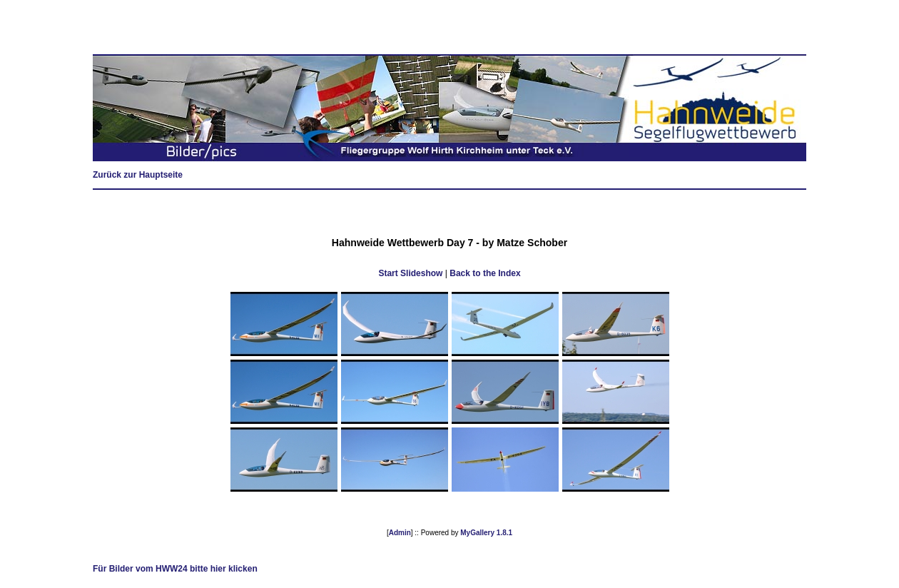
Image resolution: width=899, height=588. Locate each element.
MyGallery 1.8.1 (486, 533)
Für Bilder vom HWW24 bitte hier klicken (175, 569)
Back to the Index (485, 273)
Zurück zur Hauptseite (138, 175)
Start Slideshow (410, 273)
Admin (400, 533)
